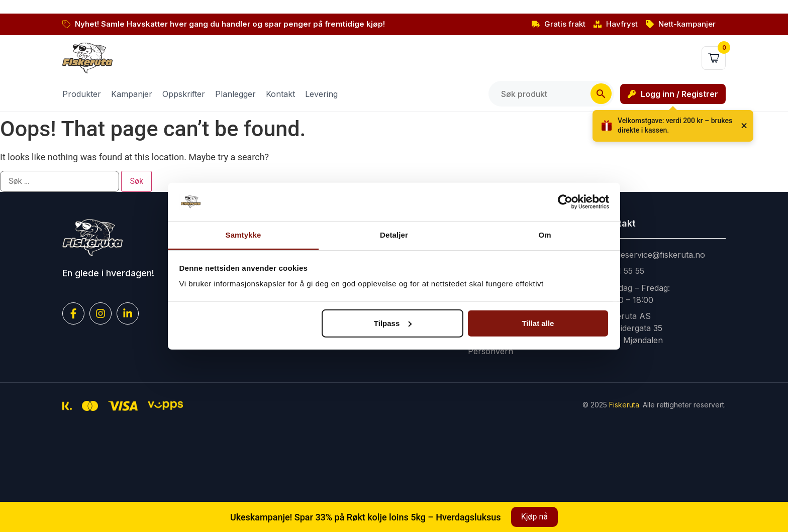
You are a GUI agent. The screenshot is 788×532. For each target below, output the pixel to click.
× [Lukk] (744, 126)
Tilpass (393, 323)
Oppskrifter (184, 94)
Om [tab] (545, 235)
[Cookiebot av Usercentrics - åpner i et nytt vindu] (565, 202)
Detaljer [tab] (394, 235)
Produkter (82, 94)
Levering (321, 94)
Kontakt (280, 94)
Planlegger (235, 94)
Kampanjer (132, 94)
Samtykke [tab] (243, 235)
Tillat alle (538, 323)
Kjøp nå (534, 517)
